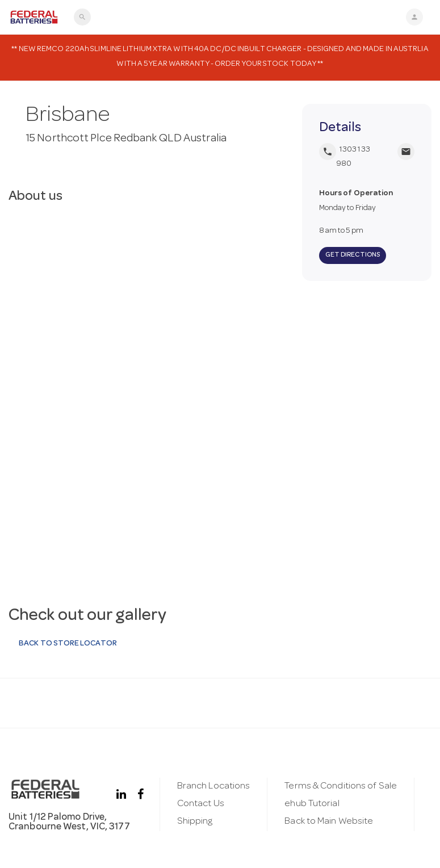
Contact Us (201, 804)
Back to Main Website (329, 822)
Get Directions (353, 255)
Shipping (195, 822)
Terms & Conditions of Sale (341, 787)
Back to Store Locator (67, 644)
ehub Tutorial (312, 804)
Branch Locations (214, 787)
